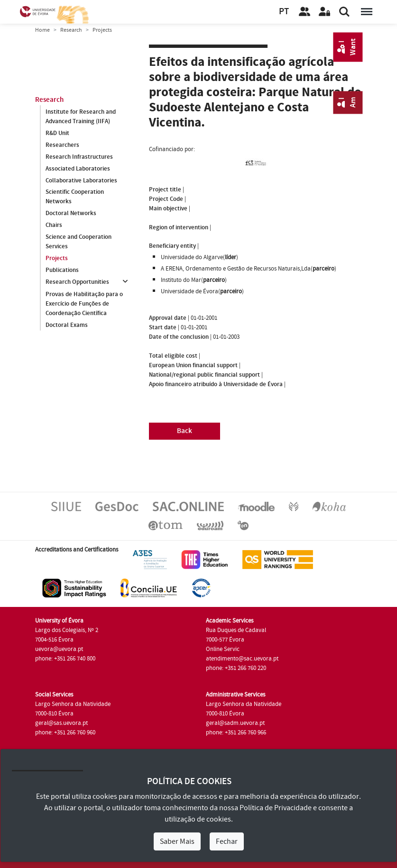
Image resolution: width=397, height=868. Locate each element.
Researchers (62, 145)
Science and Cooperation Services (78, 242)
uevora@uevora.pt (59, 649)
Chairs (54, 226)
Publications (62, 271)
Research (71, 30)
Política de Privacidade (276, 808)
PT (284, 12)
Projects (57, 259)
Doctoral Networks (71, 214)
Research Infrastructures (79, 157)
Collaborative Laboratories (81, 181)
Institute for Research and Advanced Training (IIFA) (81, 117)
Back (185, 431)
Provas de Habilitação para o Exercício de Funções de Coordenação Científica (84, 304)
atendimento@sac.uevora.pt (242, 659)
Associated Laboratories (78, 169)
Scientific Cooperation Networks (75, 197)
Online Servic (223, 649)
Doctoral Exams (67, 325)
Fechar (227, 841)
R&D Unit (57, 133)
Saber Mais (177, 841)
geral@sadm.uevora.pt (235, 723)
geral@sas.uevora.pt (61, 723)
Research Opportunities (77, 282)
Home (42, 30)
